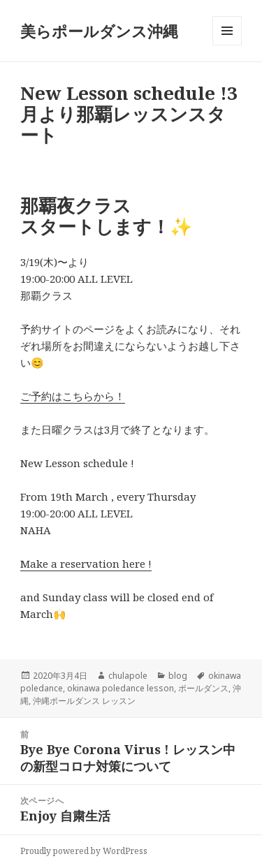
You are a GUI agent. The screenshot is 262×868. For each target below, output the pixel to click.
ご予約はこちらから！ (73, 396)
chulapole (128, 676)
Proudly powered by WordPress (84, 851)
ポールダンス (203, 688)
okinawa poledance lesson (121, 688)
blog (178, 676)
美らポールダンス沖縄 (99, 31)
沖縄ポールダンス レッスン (84, 701)
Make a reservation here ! (86, 564)
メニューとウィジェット (227, 45)
